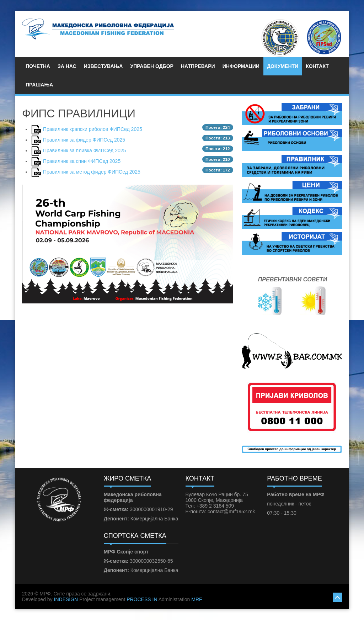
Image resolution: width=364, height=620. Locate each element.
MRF (197, 599)
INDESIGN (66, 599)
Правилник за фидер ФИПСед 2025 (84, 140)
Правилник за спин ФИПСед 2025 (82, 161)
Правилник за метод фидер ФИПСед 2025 (92, 172)
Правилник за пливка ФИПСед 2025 (84, 150)
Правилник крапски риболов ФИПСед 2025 (93, 129)
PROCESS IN (142, 599)
